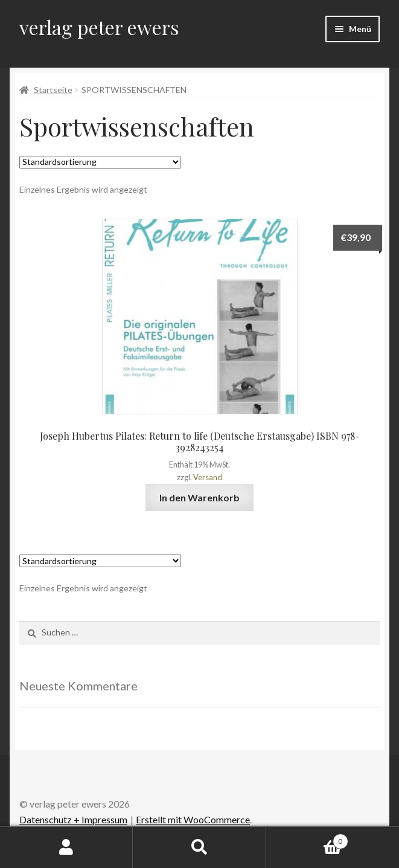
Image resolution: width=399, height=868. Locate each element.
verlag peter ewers (99, 27)
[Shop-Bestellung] (100, 162)
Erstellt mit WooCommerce (193, 819)
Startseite (53, 90)
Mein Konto (66, 847)
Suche (199, 847)
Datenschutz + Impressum (73, 819)
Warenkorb (307, 839)
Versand (208, 477)
